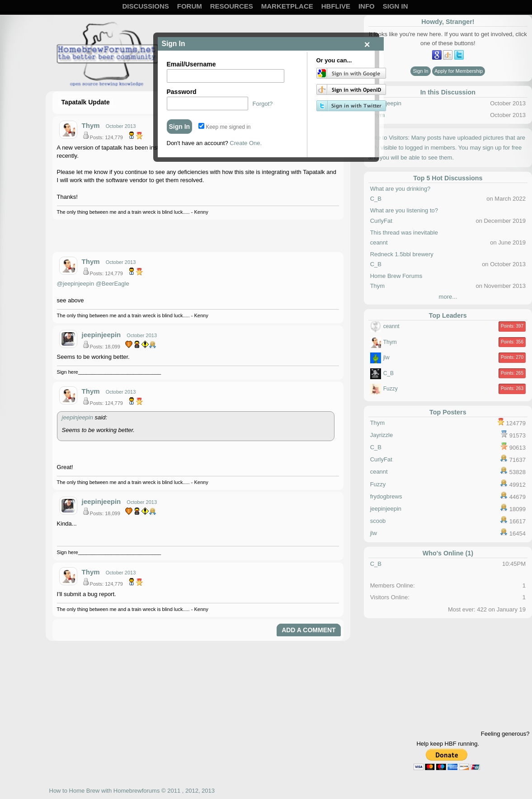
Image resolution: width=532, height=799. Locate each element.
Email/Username (191, 64)
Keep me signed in (225, 127)
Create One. (246, 143)
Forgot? (263, 104)
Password (182, 92)
